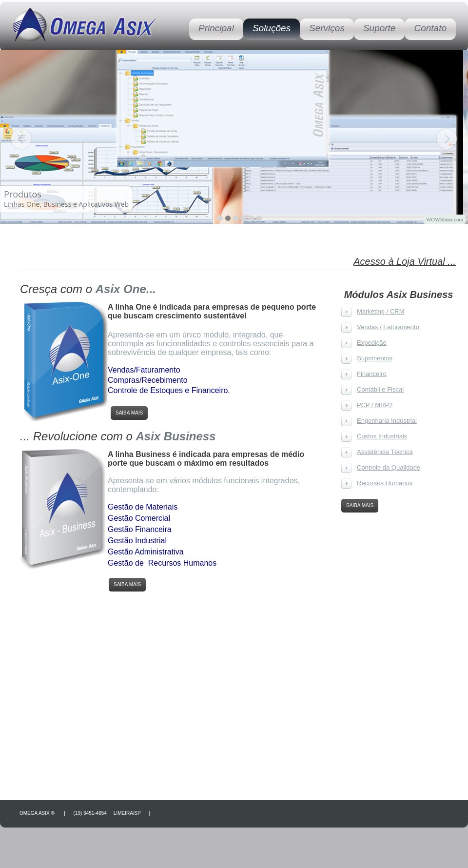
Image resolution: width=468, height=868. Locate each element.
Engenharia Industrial (387, 421)
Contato (430, 28)
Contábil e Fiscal (380, 389)
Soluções (272, 28)
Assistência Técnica (385, 452)
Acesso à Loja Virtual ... (405, 261)
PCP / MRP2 (375, 405)
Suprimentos (375, 358)
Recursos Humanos (385, 483)
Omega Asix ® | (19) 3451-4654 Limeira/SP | (87, 813)
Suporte (380, 28)
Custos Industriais (382, 436)
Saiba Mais (129, 413)
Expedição (372, 343)
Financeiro (372, 374)
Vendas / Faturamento (388, 327)
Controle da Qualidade (389, 467)
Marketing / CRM (381, 311)
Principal (216, 28)
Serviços (327, 28)
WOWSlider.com (445, 219)
